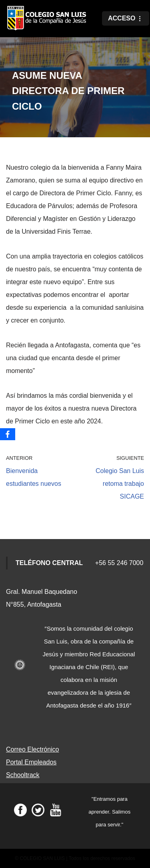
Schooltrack (23, 775)
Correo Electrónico (33, 749)
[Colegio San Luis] (48, 19)
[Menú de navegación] (126, 18)
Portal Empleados (31, 762)
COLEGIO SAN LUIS (42, 858)
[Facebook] (8, 434)
